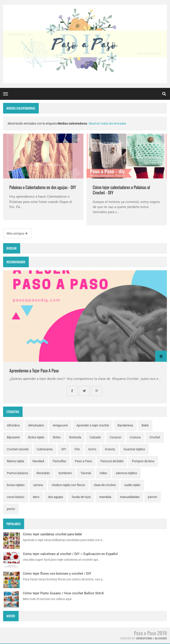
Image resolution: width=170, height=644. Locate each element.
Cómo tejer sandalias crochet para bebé (52, 534)
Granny (110, 449)
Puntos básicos (17, 473)
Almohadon (36, 425)
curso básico (16, 497)
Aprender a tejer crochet (93, 425)
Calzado (95, 437)
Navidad (38, 461)
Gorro (92, 449)
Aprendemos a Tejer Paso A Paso (34, 370)
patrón (153, 497)
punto (11, 509)
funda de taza (81, 497)
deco (36, 497)
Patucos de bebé (112, 461)
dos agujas (56, 497)
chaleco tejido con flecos (68, 485)
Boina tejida (36, 437)
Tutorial (86, 473)
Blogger (161, 638)
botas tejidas (16, 485)
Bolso (57, 437)
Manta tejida (15, 461)
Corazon (115, 437)
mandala (105, 497)
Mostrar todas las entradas (107, 123)
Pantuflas (59, 461)
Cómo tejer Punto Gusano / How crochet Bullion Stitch (63, 593)
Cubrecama (45, 449)
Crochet (155, 437)
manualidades (130, 497)
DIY (64, 449)
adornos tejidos (126, 473)
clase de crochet (105, 485)
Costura (135, 437)
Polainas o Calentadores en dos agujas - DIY (43, 187)
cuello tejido (132, 485)
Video (103, 473)
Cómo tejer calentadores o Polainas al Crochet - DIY (121, 190)
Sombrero (65, 473)
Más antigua (17, 233)
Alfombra (13, 425)
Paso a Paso (83, 461)
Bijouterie (13, 437)
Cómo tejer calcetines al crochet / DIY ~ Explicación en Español (70, 554)
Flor (77, 449)
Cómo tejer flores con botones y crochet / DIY (57, 574)
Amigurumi (60, 425)
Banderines (125, 425)
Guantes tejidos (134, 449)
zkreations (144, 638)
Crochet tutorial (18, 449)
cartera (38, 485)
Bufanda (75, 437)
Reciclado (43, 473)
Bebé (145, 425)
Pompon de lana (143, 461)
